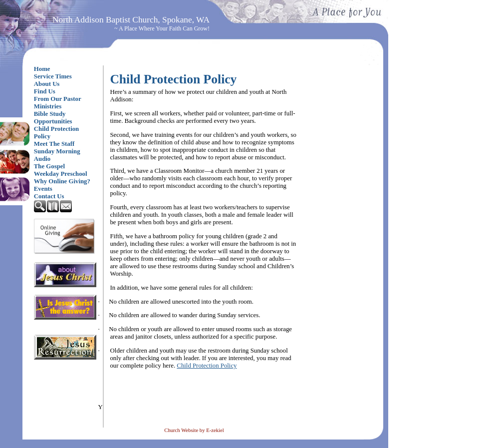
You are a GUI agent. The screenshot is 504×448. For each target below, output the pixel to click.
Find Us (45, 91)
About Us (47, 84)
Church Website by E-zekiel (194, 430)
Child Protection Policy (56, 133)
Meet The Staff (54, 144)
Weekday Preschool (61, 174)
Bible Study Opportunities (53, 118)
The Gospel (49, 166)
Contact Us (49, 196)
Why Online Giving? (62, 181)
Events (43, 189)
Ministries (48, 106)
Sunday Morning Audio (57, 155)
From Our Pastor (58, 99)
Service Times (53, 76)
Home (42, 69)
